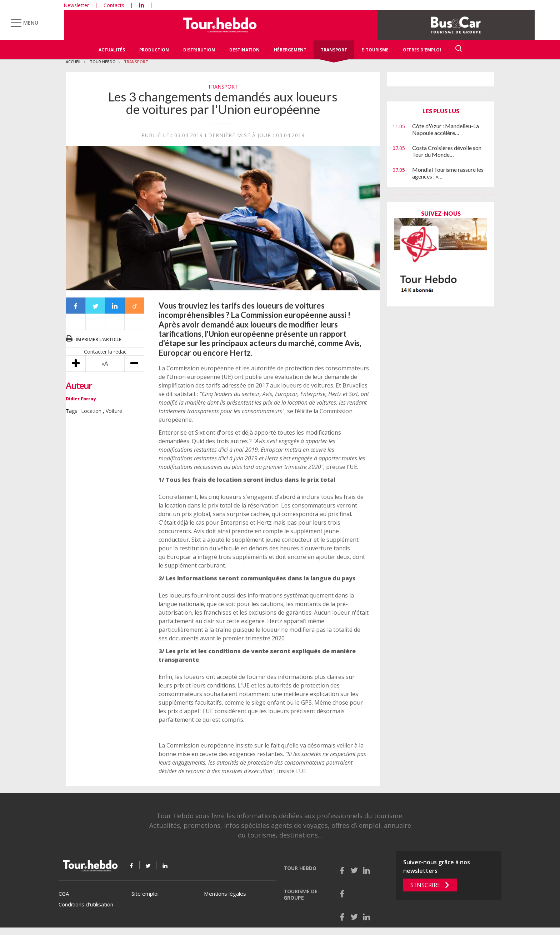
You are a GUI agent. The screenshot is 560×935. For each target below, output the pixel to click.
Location (91, 411)
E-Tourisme (375, 50)
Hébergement (290, 50)
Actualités (112, 50)
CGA (64, 894)
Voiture (114, 411)
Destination (244, 50)
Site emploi (145, 894)
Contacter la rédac (105, 352)
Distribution (199, 50)
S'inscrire (425, 885)
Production (154, 50)
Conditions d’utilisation (86, 904)
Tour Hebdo (103, 62)
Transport (334, 50)
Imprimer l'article (99, 339)
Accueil (74, 62)
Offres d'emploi (422, 50)
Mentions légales (225, 894)
